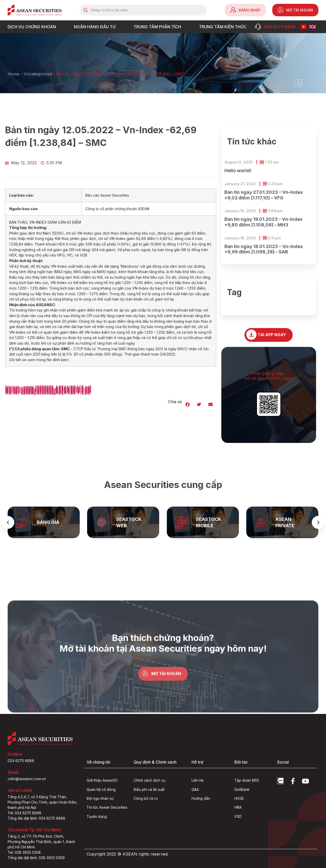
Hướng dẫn (201, 798)
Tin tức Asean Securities (107, 807)
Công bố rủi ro (146, 798)
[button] (188, 404)
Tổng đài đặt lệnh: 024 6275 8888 (36, 818)
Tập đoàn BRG (247, 780)
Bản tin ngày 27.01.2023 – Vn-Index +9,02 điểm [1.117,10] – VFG (264, 195)
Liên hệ (198, 780)
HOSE (239, 798)
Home (13, 74)
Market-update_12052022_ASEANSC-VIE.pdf (48, 393)
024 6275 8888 (21, 761)
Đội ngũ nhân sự (100, 798)
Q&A (195, 789)
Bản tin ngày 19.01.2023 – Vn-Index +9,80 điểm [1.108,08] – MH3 (263, 222)
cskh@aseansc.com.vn (27, 779)
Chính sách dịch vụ (150, 780)
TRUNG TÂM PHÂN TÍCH (159, 27)
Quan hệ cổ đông (101, 789)
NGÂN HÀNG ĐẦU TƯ (96, 27)
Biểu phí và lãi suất (149, 789)
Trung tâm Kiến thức (224, 27)
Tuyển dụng (97, 816)
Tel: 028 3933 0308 (24, 852)
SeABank (242, 789)
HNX (238, 807)
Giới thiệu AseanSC (102, 780)
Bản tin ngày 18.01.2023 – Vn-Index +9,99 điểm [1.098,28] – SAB (264, 249)
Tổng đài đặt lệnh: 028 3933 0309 (36, 858)
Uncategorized (38, 74)
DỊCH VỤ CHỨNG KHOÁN (33, 27)
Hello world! (238, 171)
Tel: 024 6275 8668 (24, 813)
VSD (238, 816)
